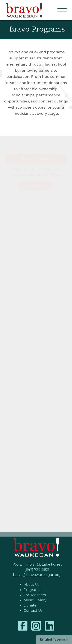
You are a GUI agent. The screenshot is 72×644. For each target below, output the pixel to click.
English (47, 639)
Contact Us (33, 611)
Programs (32, 590)
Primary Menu (62, 10)
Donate (30, 605)
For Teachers (35, 595)
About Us (32, 585)
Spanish (61, 639)
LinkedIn (50, 626)
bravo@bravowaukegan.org (37, 575)
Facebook (23, 626)
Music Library (35, 600)
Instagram (36, 626)
